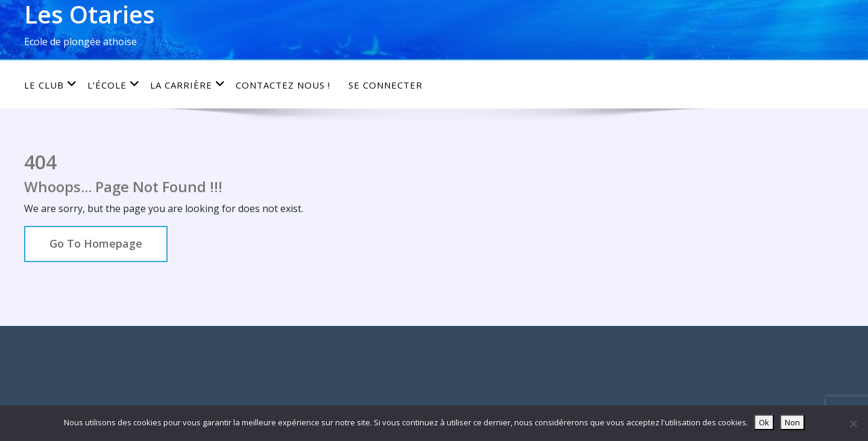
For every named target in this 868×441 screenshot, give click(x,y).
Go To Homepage (96, 243)
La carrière (188, 85)
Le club (51, 85)
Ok (764, 422)
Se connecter (385, 85)
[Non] (853, 424)
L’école (114, 85)
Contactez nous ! (283, 85)
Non (792, 422)
